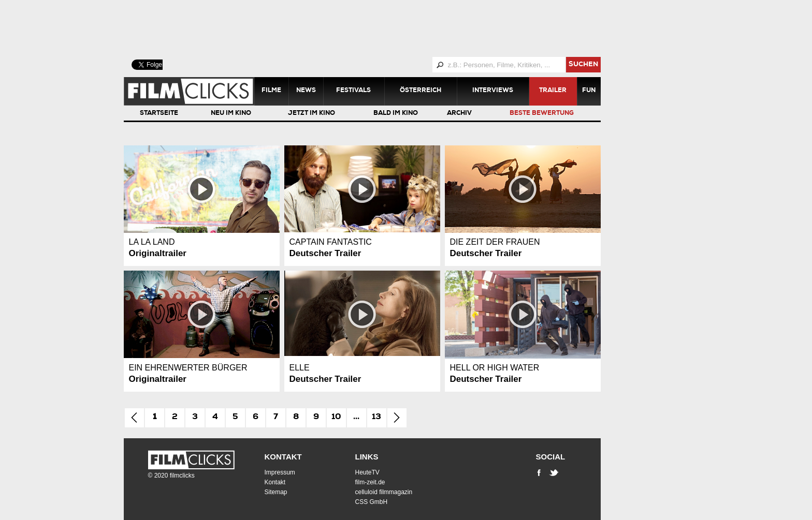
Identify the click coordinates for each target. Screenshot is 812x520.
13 (376, 418)
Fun (589, 91)
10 (336, 418)
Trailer (553, 91)
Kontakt (283, 457)
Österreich (421, 91)
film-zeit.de (370, 482)
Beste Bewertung (542, 114)
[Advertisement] (375, 28)
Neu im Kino (231, 114)
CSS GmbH (372, 502)
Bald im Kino (396, 114)
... (356, 418)
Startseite (159, 114)
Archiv (459, 114)
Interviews (493, 91)
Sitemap (276, 492)
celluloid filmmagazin (384, 492)
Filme (271, 91)
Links (367, 457)
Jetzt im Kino (311, 114)
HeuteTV (367, 472)
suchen (583, 65)
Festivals (353, 91)
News (306, 91)
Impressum (280, 472)
